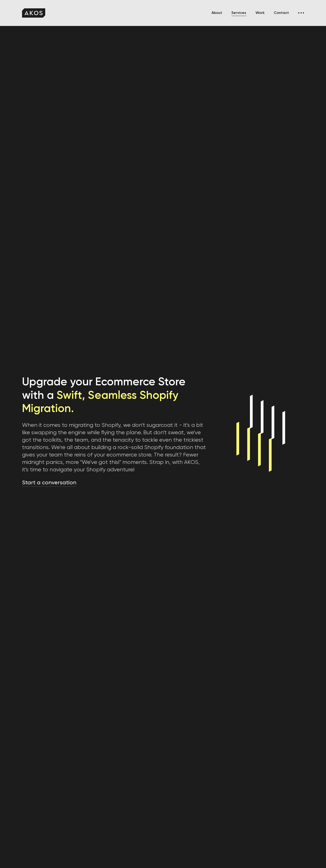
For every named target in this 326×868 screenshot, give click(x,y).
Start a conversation (49, 483)
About (217, 13)
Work (260, 13)
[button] (301, 13)
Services (239, 13)
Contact (281, 13)
